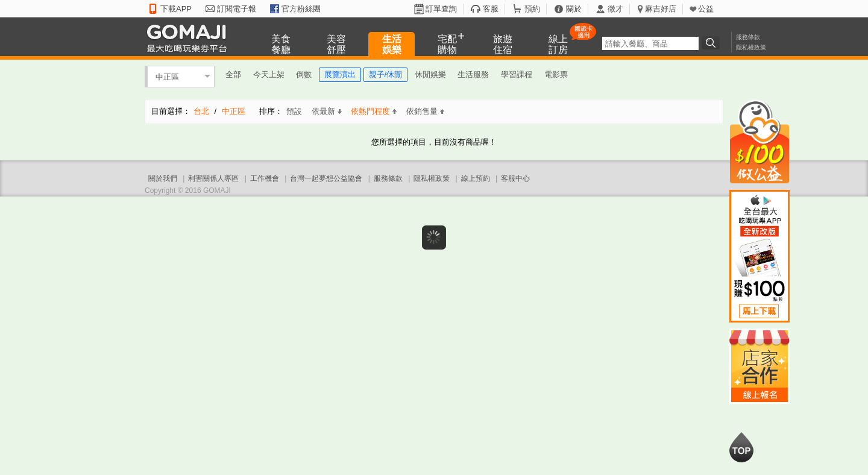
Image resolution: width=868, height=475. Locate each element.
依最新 (327, 111)
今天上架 (269, 74)
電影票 (556, 74)
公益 (706, 9)
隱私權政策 (751, 47)
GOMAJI (190, 38)
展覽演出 (340, 74)
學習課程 (517, 74)
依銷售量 (425, 111)
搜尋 (712, 43)
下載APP (176, 9)
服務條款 (748, 37)
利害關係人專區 (213, 178)
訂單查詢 (441, 9)
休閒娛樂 (430, 74)
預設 (294, 111)
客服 (491, 9)
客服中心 (515, 178)
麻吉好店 (661, 9)
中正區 (167, 76)
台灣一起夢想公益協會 (326, 178)
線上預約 (476, 178)
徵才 (615, 9)
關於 (574, 9)
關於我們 (163, 178)
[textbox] (650, 43)
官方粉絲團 (301, 9)
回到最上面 (741, 447)
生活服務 (473, 74)
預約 (532, 9)
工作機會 (265, 178)
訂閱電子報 (237, 9)
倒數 (304, 74)
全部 (233, 74)
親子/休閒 (386, 74)
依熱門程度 (374, 111)
